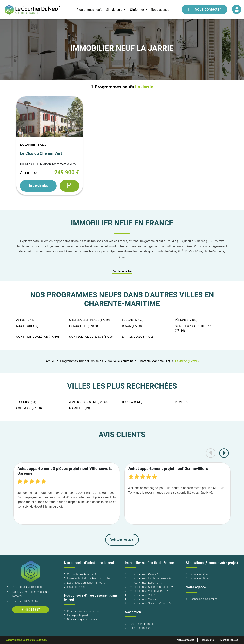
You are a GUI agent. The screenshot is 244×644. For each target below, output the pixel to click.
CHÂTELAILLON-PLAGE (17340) (89, 320)
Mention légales (229, 640)
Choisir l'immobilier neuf (80, 575)
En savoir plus (38, 186)
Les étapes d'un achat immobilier (85, 583)
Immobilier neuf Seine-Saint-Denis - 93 (150, 587)
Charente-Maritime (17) (154, 361)
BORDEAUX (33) (132, 402)
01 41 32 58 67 (31, 610)
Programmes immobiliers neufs (82, 361)
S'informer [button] (137, 10)
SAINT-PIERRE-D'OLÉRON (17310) (38, 337)
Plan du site (207, 640)
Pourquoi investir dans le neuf (83, 611)
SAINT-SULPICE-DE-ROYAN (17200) (91, 337)
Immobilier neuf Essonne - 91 (144, 583)
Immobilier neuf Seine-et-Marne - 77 (148, 603)
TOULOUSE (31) (26, 402)
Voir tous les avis (122, 540)
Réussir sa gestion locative (82, 620)
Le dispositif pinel (76, 615)
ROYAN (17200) (132, 326)
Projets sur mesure (138, 628)
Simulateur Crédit (198, 575)
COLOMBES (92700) (29, 408)
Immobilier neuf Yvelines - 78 (144, 599)
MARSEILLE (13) (80, 408)
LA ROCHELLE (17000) (84, 326)
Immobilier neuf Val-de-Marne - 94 (147, 591)
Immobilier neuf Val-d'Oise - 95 (145, 595)
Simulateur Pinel (197, 579)
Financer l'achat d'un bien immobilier (87, 579)
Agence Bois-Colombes (202, 599)
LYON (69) (181, 402)
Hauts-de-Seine (75, 587)
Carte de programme (139, 624)
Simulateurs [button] (115, 10)
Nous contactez (185, 640)
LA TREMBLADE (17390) (138, 337)
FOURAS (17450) (133, 320)
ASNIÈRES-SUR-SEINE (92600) (88, 402)
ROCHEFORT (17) (27, 326)
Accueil (50, 361)
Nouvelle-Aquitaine (121, 361)
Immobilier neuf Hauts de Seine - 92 (148, 579)
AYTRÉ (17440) (26, 320)
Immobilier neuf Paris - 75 (142, 575)
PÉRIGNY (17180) (186, 320)
